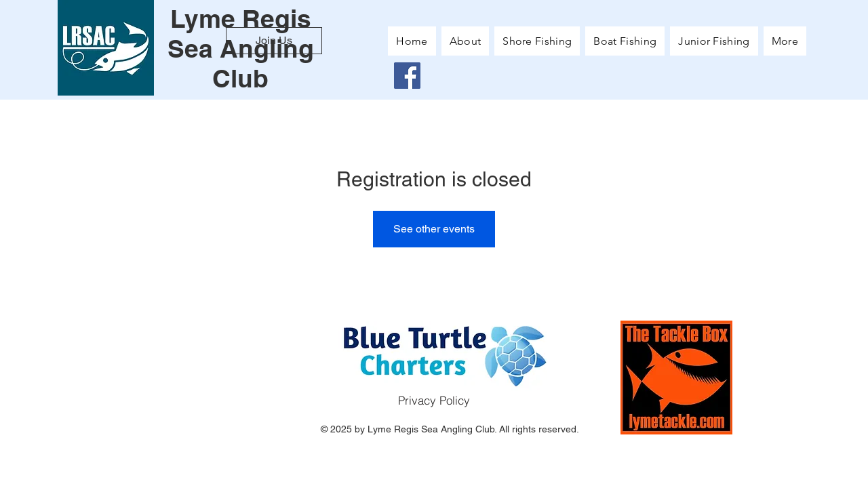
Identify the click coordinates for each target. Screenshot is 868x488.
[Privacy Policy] (434, 400)
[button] (785, 41)
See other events (434, 229)
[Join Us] (274, 41)
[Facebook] (407, 76)
